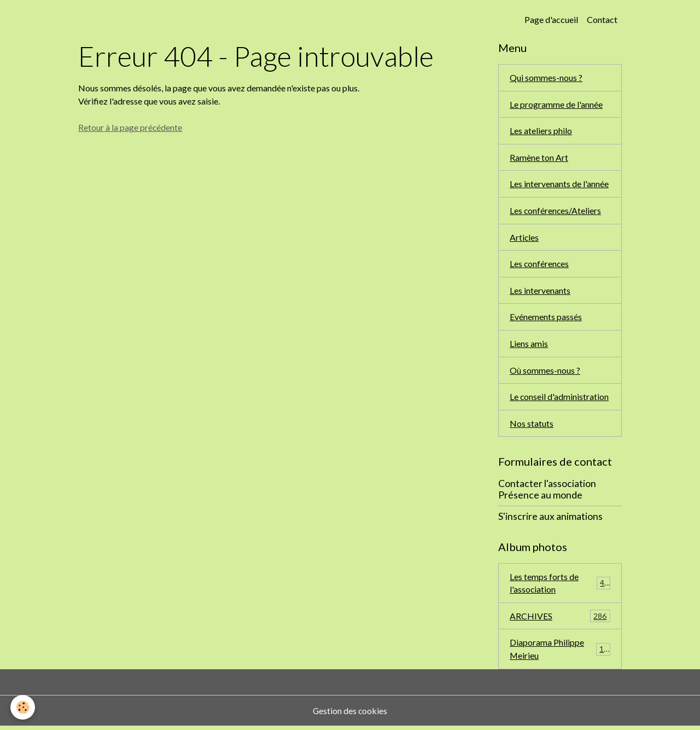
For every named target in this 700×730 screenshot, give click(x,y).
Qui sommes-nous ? (546, 77)
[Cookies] (23, 707)
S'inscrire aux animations (550, 519)
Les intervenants (540, 292)
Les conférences (540, 265)
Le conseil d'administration (559, 399)
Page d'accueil (551, 19)
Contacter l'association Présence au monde (547, 493)
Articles (524, 238)
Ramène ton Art (539, 158)
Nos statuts (532, 426)
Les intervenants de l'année (559, 185)
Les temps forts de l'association (560, 586)
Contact (602, 19)
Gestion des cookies (350, 714)
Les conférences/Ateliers (556, 212)
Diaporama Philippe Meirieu (560, 653)
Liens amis (529, 346)
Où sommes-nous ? (545, 372)
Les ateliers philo (541, 131)
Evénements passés (546, 319)
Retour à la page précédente (130, 127)
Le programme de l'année (556, 104)
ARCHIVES (560, 620)
